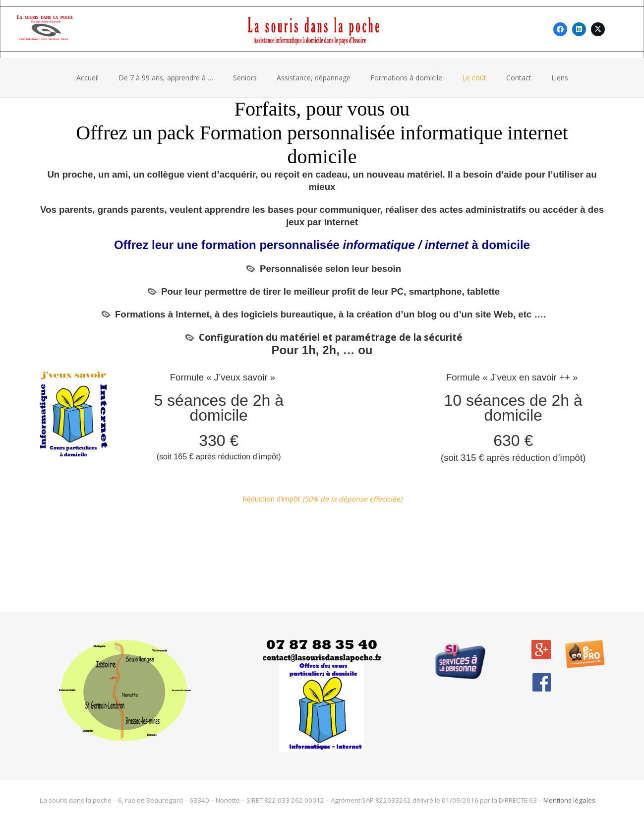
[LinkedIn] (579, 29)
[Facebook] (560, 29)
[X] (598, 29)
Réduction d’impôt (322, 499)
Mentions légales (569, 800)
